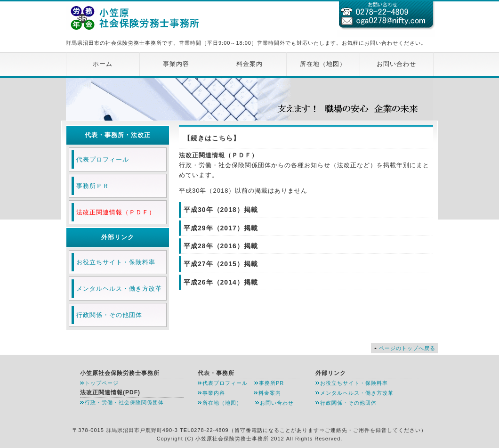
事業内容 (176, 64)
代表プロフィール (103, 159)
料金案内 (249, 64)
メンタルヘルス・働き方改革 (119, 289)
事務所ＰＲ (93, 186)
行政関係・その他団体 (109, 315)
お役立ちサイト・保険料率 (116, 262)
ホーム (103, 64)
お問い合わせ (396, 64)
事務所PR (271, 383)
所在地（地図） (323, 64)
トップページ (102, 383)
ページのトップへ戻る (407, 348)
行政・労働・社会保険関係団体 (124, 402)
